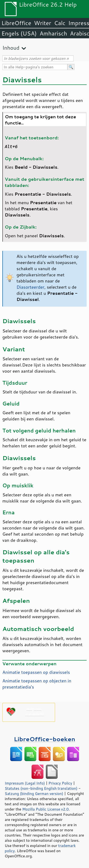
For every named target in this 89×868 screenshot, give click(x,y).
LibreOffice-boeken (44, 739)
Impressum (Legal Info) (25, 783)
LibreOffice (16, 23)
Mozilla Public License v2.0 (46, 809)
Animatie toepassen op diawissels (36, 672)
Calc (60, 23)
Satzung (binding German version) (34, 793)
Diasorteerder (31, 287)
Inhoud (11, 48)
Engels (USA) (19, 33)
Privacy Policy (60, 783)
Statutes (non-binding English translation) (41, 788)
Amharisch (53, 33)
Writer (42, 23)
